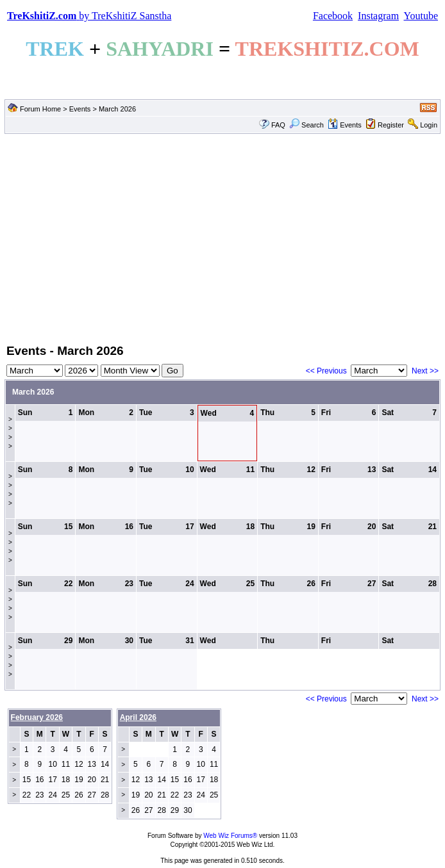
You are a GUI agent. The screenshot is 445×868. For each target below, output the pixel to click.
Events (80, 109)
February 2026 (37, 717)
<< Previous (326, 371)
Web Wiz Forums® (230, 836)
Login (429, 125)
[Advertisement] (222, 238)
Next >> (425, 371)
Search (306, 125)
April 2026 (138, 717)
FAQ (278, 125)
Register (391, 125)
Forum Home (40, 109)
